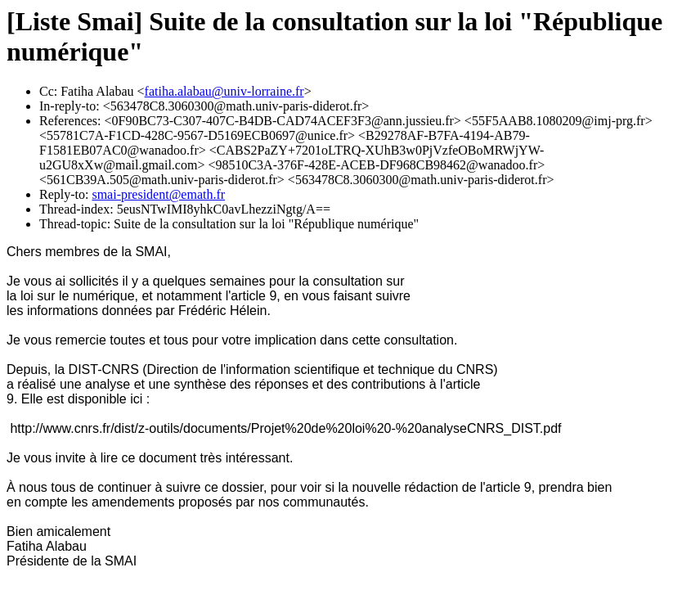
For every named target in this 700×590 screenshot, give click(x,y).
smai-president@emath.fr (158, 194)
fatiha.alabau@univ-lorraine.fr (224, 91)
